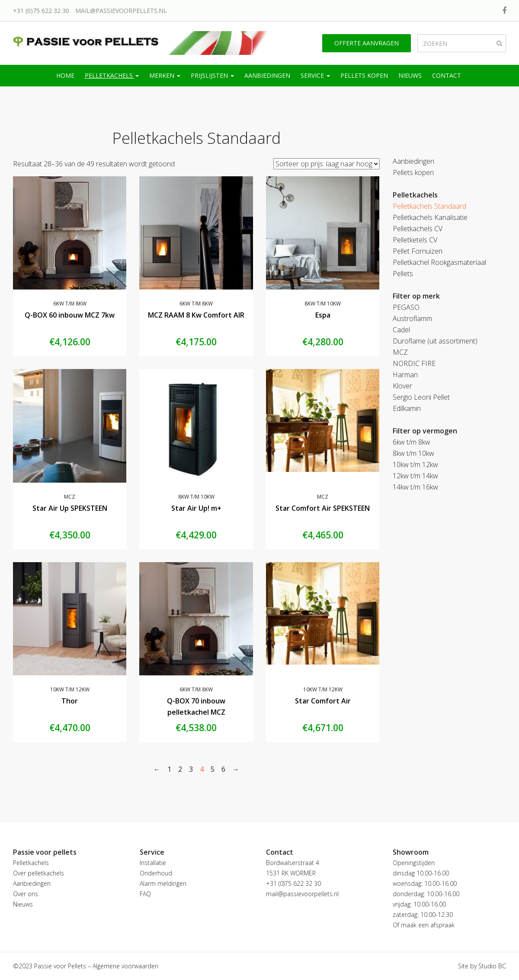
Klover (402, 386)
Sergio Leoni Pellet (421, 397)
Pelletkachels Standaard (429, 206)
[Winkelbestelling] (327, 164)
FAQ (145, 894)
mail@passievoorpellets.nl (121, 11)
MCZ (70, 497)
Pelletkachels (112, 75)
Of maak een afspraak (424, 925)
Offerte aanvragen (367, 43)
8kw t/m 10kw (323, 304)
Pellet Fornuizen (418, 251)
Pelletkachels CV (418, 229)
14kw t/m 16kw (415, 487)
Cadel (401, 330)
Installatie (153, 863)
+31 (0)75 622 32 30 (41, 11)
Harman (405, 375)
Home (65, 75)
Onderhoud (156, 873)
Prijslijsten (212, 75)
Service (315, 75)
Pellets (403, 274)
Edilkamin (407, 408)
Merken (165, 75)
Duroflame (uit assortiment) (435, 341)
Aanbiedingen (267, 75)
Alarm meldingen (163, 883)
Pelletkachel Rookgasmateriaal (439, 262)
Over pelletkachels (38, 873)
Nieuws (410, 75)
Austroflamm (412, 318)
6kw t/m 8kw (70, 304)
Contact (447, 75)
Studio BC (492, 966)
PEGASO (406, 307)
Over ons (26, 894)
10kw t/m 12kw (70, 689)
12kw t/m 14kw (415, 476)
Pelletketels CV (415, 240)
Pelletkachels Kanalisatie (430, 217)
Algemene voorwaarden (125, 966)
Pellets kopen (364, 75)
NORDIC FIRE (414, 363)
